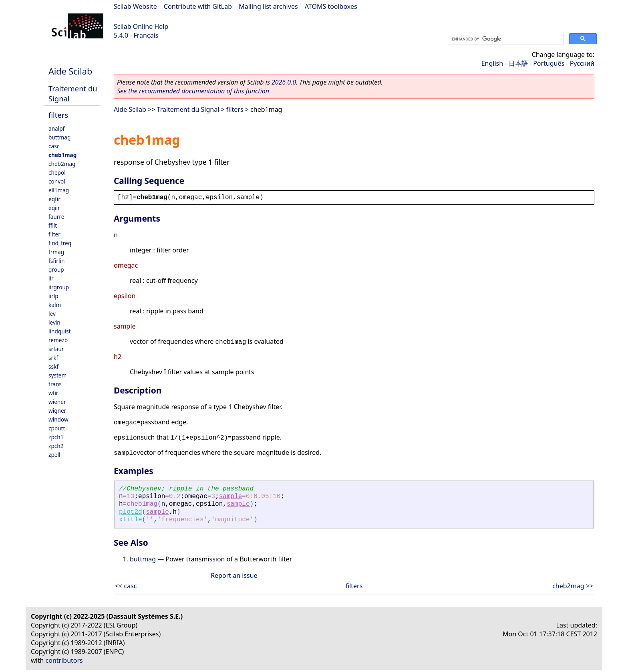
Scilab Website (135, 6)
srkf (53, 358)
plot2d (131, 512)
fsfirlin (56, 261)
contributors (64, 660)
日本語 (518, 63)
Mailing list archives (268, 6)
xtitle (131, 520)
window (58, 419)
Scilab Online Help (141, 26)
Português (549, 63)
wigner (57, 411)
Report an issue (234, 575)
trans (55, 384)
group (56, 269)
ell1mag (59, 190)
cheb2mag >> (573, 586)
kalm (55, 305)
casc (54, 146)
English (492, 63)
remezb (58, 340)
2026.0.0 (284, 82)
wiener (57, 402)
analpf (56, 128)
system (57, 375)
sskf (53, 366)
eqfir (54, 199)
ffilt (53, 225)
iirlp (53, 296)
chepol (57, 173)
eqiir (54, 208)
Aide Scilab (70, 71)
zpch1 (56, 437)
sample (231, 496)
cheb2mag (62, 164)
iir (51, 278)
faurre (56, 217)
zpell (54, 455)
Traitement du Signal (188, 109)
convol (57, 181)
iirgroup (59, 287)
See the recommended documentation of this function (193, 91)
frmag (56, 252)
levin (54, 322)
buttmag (59, 137)
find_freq (60, 243)
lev (52, 314)
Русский (582, 63)
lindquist (59, 331)
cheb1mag (62, 155)
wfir (53, 393)
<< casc (126, 586)
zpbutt (57, 428)
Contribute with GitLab (198, 6)
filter (54, 234)
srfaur (56, 349)
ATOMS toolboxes (331, 6)
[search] (505, 39)
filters (58, 115)
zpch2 (56, 446)
